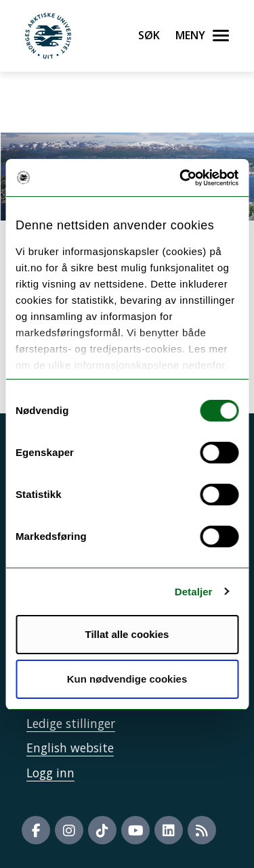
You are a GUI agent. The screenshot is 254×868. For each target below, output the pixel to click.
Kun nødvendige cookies (127, 679)
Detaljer (194, 592)
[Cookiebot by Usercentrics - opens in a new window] (181, 178)
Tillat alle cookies (127, 634)
